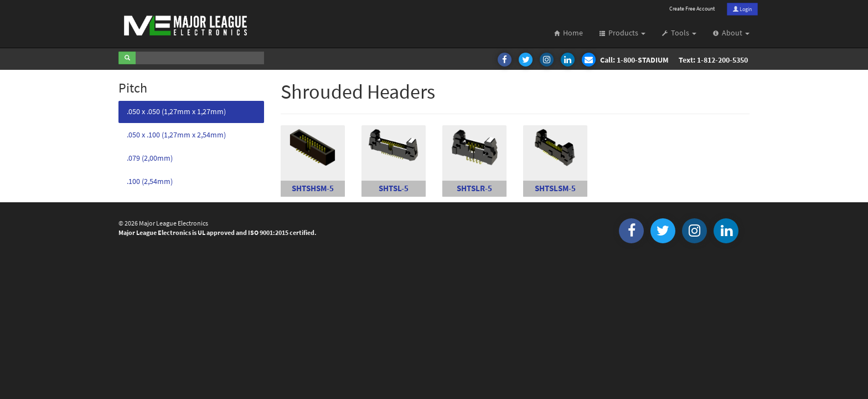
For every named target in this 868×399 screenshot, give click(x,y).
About (731, 33)
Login (742, 9)
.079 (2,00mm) (150, 158)
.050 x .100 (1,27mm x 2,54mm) (176, 135)
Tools (679, 33)
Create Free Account (692, 9)
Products (622, 33)
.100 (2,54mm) (150, 181)
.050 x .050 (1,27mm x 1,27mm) (176, 112)
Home (569, 33)
